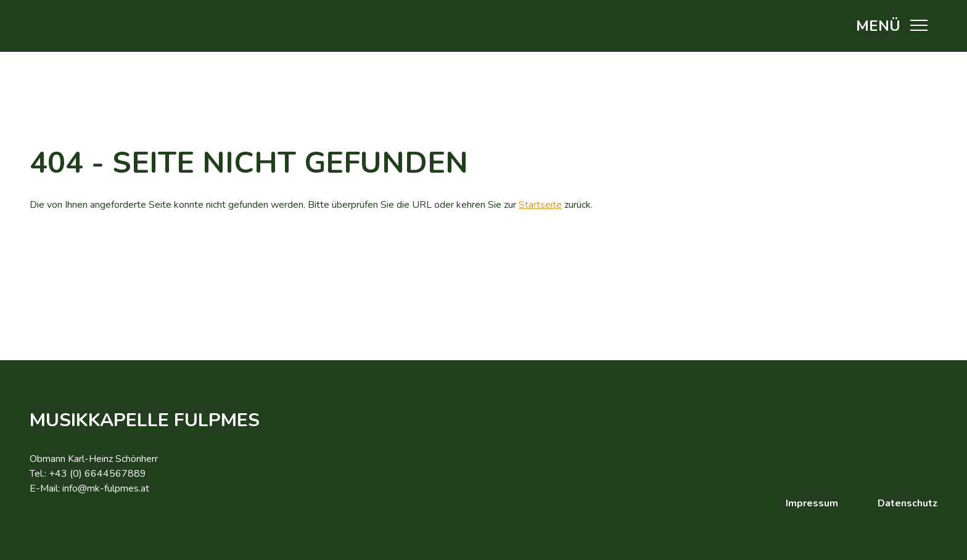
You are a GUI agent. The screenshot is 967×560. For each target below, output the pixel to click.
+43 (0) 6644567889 (97, 474)
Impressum (812, 503)
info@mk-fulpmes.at (106, 488)
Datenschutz (907, 503)
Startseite (540, 205)
